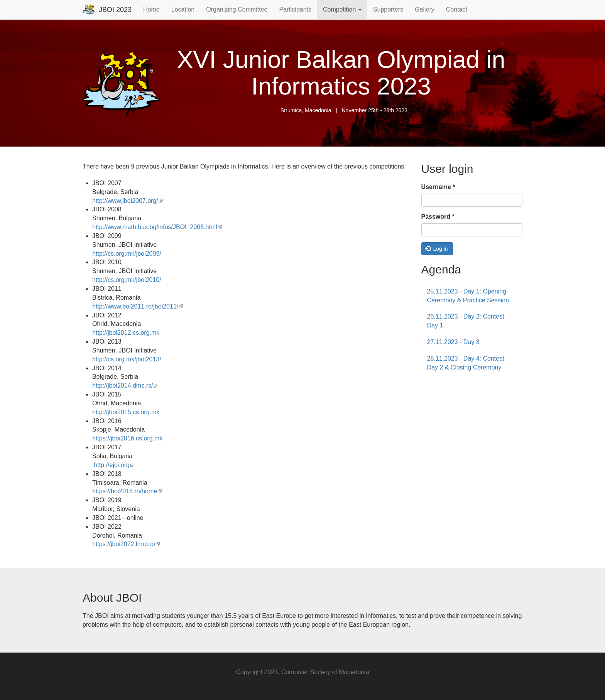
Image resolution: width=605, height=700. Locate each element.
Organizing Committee (237, 9)
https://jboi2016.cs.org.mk (127, 438)
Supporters (388, 9)
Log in (436, 249)
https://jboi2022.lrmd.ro (126, 544)
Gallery (425, 9)
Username (438, 187)
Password (438, 217)
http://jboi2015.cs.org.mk (126, 412)
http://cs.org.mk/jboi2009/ (127, 254)
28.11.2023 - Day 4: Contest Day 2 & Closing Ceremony (466, 363)
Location (183, 9)
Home (151, 9)
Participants (295, 9)
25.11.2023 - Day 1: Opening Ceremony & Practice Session (468, 296)
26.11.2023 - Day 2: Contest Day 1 (466, 321)
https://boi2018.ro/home (127, 491)
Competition (342, 9)
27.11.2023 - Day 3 (453, 342)
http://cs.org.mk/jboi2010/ (127, 280)
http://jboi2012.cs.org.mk (126, 333)
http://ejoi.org (114, 465)
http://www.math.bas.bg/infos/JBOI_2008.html (157, 227)
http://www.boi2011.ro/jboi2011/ (138, 306)
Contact (457, 9)
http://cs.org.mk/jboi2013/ (127, 359)
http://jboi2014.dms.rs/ (125, 385)
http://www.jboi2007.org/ (128, 201)
